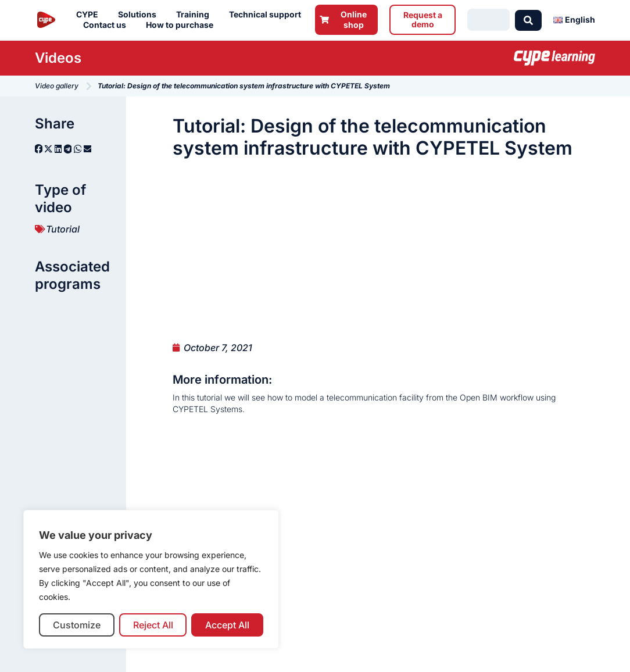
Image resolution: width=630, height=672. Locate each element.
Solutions (140, 15)
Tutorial (63, 229)
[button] (39, 149)
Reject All (153, 625)
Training (196, 15)
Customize (77, 625)
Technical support (268, 15)
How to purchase (182, 25)
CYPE (90, 15)
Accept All (227, 625)
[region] (151, 579)
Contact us (108, 25)
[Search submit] (528, 20)
